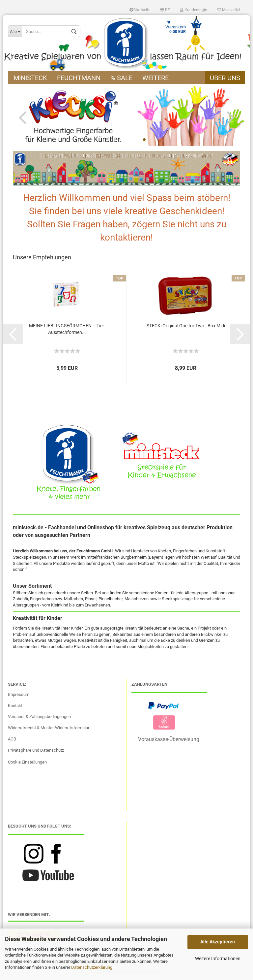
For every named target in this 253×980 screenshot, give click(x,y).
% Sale (121, 78)
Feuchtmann (79, 78)
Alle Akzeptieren (218, 942)
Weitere (155, 78)
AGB (12, 739)
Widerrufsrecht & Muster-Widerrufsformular (49, 728)
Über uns (225, 78)
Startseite (140, 10)
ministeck (30, 78)
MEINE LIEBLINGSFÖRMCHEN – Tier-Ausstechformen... (67, 329)
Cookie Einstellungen (27, 762)
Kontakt (15, 706)
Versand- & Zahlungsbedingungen (39, 717)
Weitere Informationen (218, 959)
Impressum (19, 694)
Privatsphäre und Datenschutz (36, 750)
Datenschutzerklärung (92, 967)
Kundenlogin (194, 10)
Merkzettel (229, 10)
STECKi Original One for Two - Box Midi (186, 326)
